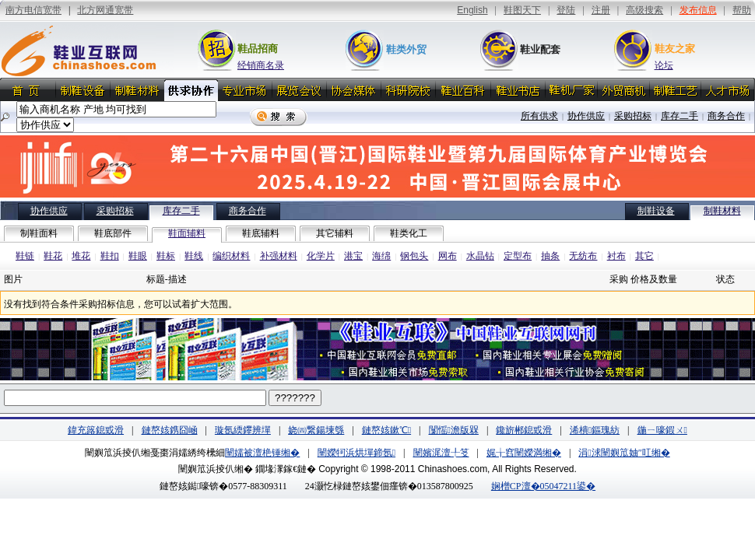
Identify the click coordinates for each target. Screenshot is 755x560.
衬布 (616, 256)
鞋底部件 (113, 233)
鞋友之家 (675, 49)
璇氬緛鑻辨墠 (243, 430)
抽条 (550, 256)
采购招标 (633, 116)
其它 (644, 256)
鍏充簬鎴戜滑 (96, 430)
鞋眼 (138, 256)
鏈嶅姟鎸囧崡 (170, 430)
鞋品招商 (258, 49)
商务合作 (726, 116)
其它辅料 (335, 233)
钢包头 (414, 256)
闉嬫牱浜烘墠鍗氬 (356, 453)
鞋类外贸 (406, 49)
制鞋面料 (39, 233)
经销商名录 (261, 65)
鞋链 (25, 256)
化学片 (321, 256)
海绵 (381, 256)
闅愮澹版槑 (454, 430)
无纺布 (583, 256)
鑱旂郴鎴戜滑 (524, 430)
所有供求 (539, 116)
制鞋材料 (722, 211)
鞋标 (166, 256)
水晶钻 (480, 256)
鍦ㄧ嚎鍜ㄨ (662, 430)
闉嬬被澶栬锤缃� (262, 453)
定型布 (518, 256)
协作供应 (586, 116)
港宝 (353, 256)
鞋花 (53, 256)
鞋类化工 (409, 233)
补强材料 (279, 256)
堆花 (81, 256)
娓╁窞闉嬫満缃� (524, 453)
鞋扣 (110, 256)
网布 (448, 256)
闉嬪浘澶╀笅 (441, 453)
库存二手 (679, 116)
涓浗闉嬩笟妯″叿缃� (624, 453)
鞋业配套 (540, 49)
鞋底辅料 (261, 233)
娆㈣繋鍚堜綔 (316, 430)
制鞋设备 (656, 211)
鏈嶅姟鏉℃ (386, 430)
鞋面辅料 (187, 233)
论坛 (664, 65)
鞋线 (194, 256)
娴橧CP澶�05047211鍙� (543, 486)
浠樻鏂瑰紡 (595, 430)
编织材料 (231, 256)
